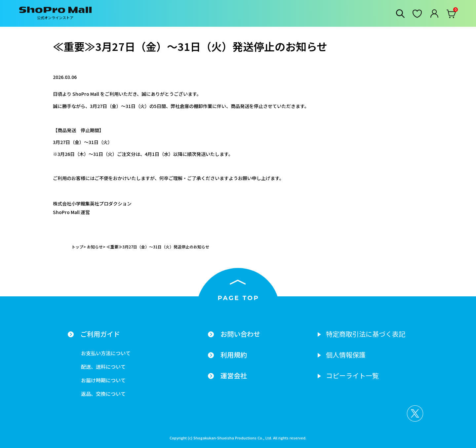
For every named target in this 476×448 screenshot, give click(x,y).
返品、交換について (103, 394)
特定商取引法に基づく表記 (366, 334)
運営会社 (234, 376)
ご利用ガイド (100, 334)
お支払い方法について (106, 353)
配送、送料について (103, 367)
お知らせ (95, 247)
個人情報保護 (346, 355)
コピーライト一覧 (352, 376)
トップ (77, 247)
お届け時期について (103, 380)
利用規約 (234, 355)
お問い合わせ (240, 334)
